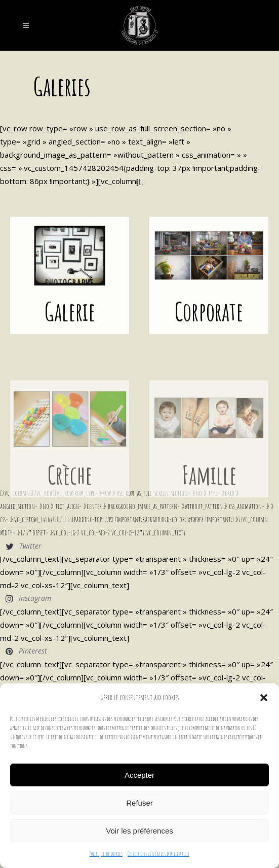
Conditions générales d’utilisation (158, 854)
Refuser (139, 803)
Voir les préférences (139, 831)
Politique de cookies (106, 854)
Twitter (30, 546)
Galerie (70, 310)
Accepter (139, 775)
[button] (264, 698)
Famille (209, 488)
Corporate (209, 310)
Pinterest (33, 651)
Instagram (35, 598)
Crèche (70, 488)
